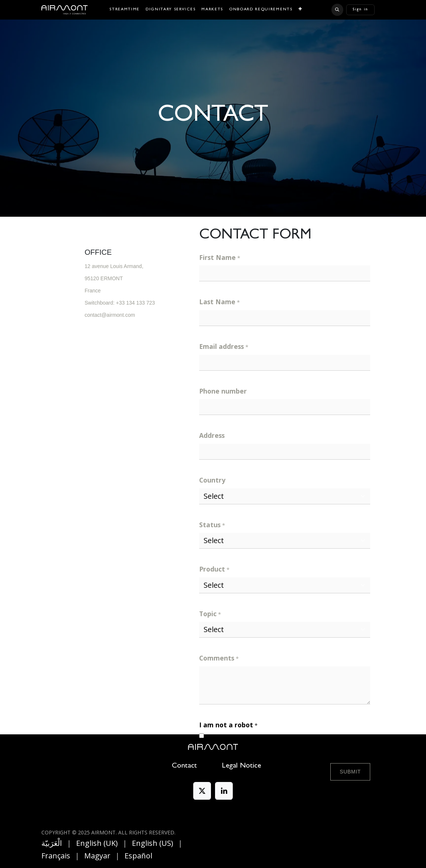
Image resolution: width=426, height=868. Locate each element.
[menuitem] (125, 10)
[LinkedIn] (224, 791)
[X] (202, 791)
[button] (337, 10)
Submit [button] (350, 772)
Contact (184, 766)
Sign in (360, 10)
